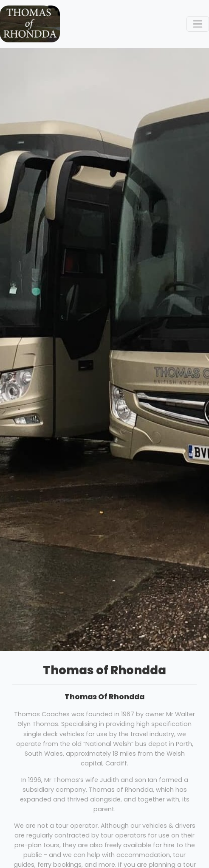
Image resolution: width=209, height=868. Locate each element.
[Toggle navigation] (198, 24)
